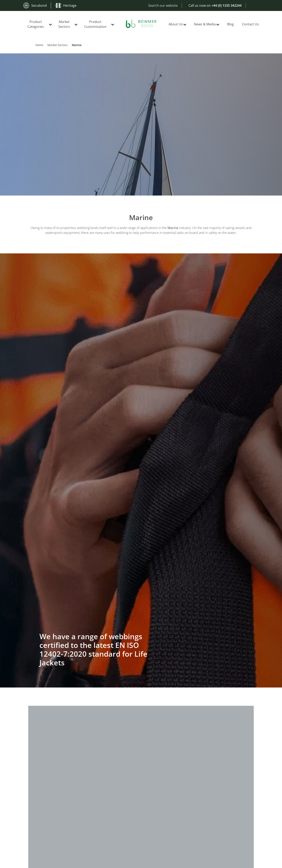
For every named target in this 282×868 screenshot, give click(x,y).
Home (39, 45)
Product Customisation (95, 24)
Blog (230, 24)
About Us (176, 24)
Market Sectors (64, 24)
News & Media (205, 24)
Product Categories (36, 24)
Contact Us (250, 24)
